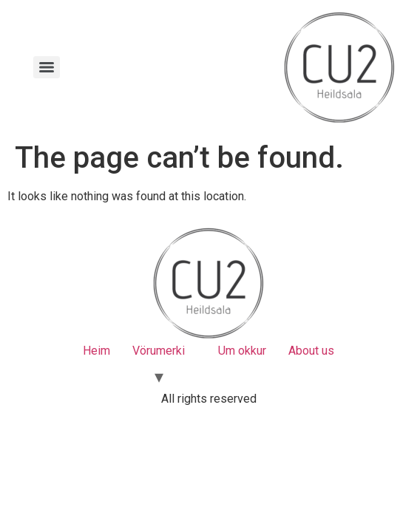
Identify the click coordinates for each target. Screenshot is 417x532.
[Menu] (47, 67)
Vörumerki (159, 351)
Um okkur (242, 351)
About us (311, 351)
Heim (96, 351)
